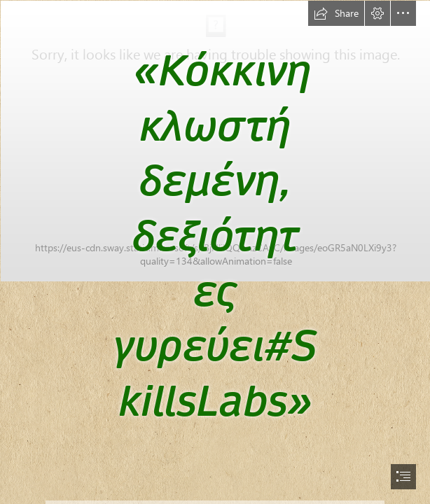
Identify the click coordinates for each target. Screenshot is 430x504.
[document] (215, 252)
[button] (336, 13)
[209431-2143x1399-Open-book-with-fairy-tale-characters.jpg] (215, 222)
